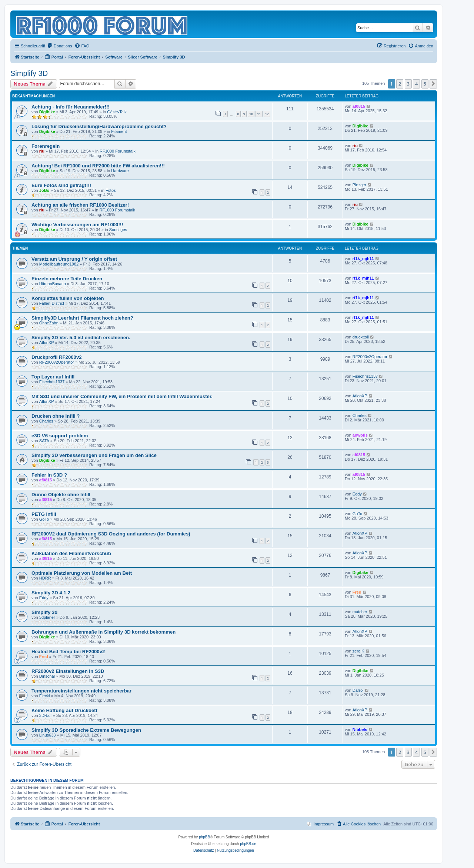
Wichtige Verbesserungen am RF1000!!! (77, 225)
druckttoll (361, 337)
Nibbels (360, 730)
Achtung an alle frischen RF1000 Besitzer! (80, 205)
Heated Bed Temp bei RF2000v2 (68, 652)
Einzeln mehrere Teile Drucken (67, 279)
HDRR (45, 578)
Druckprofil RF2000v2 (57, 357)
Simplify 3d (44, 612)
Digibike (47, 112)
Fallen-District (52, 303)
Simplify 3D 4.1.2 (51, 593)
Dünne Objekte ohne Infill (61, 495)
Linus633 (48, 735)
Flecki (45, 696)
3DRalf (46, 715)
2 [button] (400, 84)
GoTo (44, 519)
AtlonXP (47, 343)
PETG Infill (44, 514)
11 (259, 114)
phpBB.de (248, 844)
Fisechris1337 (52, 382)
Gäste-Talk (117, 112)
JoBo (44, 190)
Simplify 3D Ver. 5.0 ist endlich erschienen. (81, 338)
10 (251, 114)
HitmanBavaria (53, 284)
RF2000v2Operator (57, 362)
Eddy (357, 494)
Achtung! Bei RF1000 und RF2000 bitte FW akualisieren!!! (98, 166)
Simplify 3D (29, 73)
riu (42, 151)
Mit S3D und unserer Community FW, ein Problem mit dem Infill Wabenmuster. (122, 396)
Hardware (120, 171)
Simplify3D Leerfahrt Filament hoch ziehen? (82, 318)
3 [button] (408, 84)
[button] (433, 84)
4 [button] (416, 84)
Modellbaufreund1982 (59, 264)
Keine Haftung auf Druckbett (64, 710)
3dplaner (47, 617)
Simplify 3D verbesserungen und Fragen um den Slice (94, 455)
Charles (46, 421)
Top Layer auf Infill (53, 377)
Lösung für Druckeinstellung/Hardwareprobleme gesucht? (99, 126)
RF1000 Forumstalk (118, 151)
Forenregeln (46, 146)
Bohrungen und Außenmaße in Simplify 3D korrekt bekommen (104, 632)
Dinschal (47, 676)
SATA (44, 441)
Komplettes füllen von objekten (68, 298)
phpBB (204, 837)
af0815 (359, 106)
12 (267, 114)
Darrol (358, 690)
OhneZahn (49, 323)
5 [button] (425, 84)
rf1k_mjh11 (363, 258)
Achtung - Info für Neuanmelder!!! (71, 107)
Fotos (111, 190)
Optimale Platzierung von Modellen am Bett (82, 573)
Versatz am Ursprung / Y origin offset (74, 259)
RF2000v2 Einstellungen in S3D (68, 671)
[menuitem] (60, 46)
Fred (357, 592)
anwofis (360, 435)
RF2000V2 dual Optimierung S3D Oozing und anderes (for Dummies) (111, 534)
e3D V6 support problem (60, 436)
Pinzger (359, 185)
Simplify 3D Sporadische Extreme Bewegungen (86, 730)
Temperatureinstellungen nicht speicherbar (81, 691)
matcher (360, 612)
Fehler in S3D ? (49, 475)
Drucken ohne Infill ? (56, 416)
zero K (358, 651)
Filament (119, 131)
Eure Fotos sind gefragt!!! (61, 185)
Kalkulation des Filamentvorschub (71, 553)
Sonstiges (118, 230)
